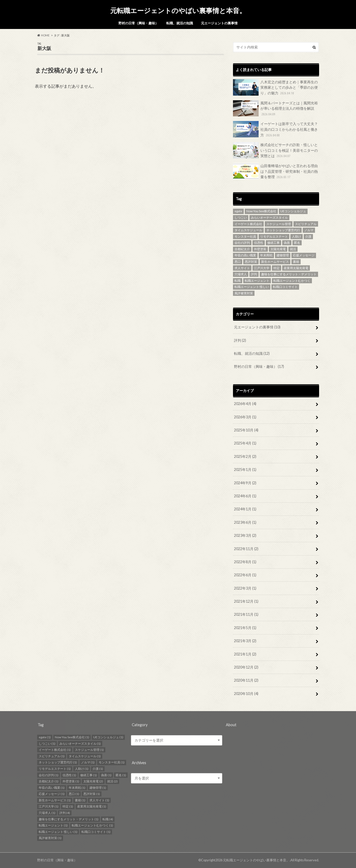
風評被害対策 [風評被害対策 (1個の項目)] (244, 293)
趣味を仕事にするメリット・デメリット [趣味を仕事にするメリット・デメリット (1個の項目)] (289, 274)
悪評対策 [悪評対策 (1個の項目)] (251, 262)
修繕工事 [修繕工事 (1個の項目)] (273, 243)
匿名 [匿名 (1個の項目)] (297, 243)
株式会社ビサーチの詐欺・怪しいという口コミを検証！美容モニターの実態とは (275, 150)
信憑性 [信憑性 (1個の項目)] (259, 243)
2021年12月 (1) (246, 601)
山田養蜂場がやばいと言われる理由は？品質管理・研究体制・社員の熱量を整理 (275, 171)
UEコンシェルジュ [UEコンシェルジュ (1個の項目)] (293, 211)
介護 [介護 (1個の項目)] (308, 236)
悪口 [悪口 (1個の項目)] (238, 262)
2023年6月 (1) (245, 522)
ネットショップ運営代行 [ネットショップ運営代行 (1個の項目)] (283, 230)
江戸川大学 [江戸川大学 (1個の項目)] (262, 268)
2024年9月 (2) (245, 483)
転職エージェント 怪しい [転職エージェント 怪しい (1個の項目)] (252, 287)
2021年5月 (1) (245, 628)
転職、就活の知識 (180, 23)
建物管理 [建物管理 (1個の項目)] (283, 255)
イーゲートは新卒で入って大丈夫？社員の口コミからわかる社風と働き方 (275, 129)
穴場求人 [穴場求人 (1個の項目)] (241, 274)
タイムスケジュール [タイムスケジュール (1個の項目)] (248, 230)
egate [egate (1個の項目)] (238, 211)
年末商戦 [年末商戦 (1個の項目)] (266, 255)
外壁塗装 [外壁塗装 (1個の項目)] (260, 249)
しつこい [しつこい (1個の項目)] (241, 218)
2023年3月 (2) (245, 535)
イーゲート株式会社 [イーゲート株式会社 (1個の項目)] (248, 224)
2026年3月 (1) (245, 417)
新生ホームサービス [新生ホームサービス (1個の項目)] (275, 262)
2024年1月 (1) (245, 509)
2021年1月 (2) (245, 654)
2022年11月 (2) (246, 549)
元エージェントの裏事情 (219, 23)
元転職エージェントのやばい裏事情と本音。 (178, 11)
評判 (240, 340)
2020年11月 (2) (246, 680)
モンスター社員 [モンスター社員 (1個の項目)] (245, 236)
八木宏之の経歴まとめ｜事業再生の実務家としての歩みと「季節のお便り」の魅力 (275, 88)
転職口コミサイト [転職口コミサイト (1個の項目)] (285, 287)
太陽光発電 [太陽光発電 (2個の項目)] (278, 249)
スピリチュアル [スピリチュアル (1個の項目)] (306, 224)
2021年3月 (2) (245, 641)
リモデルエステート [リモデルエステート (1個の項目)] (274, 236)
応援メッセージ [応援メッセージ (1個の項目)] (304, 255)
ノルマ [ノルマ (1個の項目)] (309, 230)
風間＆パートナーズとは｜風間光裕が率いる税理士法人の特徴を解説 (275, 109)
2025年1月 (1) (245, 470)
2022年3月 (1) (245, 588)
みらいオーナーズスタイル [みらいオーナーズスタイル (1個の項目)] (269, 218)
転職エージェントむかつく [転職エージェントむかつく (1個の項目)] (292, 281)
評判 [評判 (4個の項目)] (254, 274)
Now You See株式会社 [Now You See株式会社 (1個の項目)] (261, 211)
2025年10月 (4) (246, 430)
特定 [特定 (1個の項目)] (277, 268)
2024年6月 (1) (245, 496)
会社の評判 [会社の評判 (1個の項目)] (242, 243)
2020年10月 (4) (246, 694)
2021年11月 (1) (246, 614)
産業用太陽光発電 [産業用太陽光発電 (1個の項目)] (296, 268)
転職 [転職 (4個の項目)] (238, 281)
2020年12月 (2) (246, 667)
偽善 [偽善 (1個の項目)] (287, 243)
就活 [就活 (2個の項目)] (293, 249)
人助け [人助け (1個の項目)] (297, 236)
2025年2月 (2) (245, 456)
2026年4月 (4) (245, 404)
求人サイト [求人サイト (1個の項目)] (242, 268)
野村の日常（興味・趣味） (138, 23)
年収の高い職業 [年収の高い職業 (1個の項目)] (245, 255)
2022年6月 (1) (245, 575)
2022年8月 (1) (245, 562)
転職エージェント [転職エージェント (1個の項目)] (257, 281)
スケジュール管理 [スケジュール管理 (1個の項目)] (279, 224)
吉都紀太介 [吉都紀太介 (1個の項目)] (242, 249)
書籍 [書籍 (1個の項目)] (296, 262)
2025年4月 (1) (245, 443)
